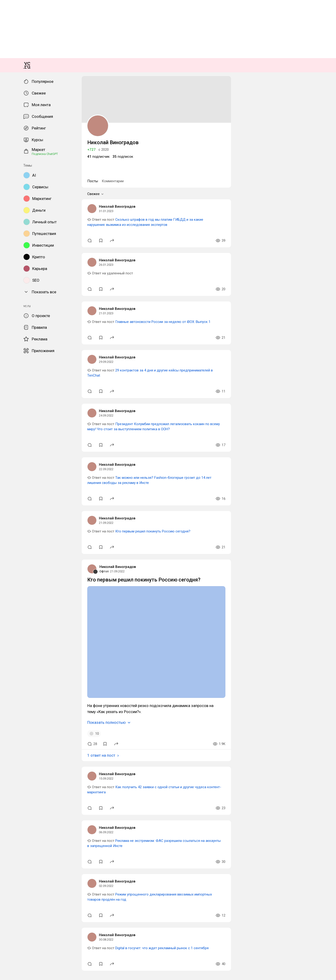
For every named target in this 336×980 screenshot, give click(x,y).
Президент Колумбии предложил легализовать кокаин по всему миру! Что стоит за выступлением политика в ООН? (121, 822)
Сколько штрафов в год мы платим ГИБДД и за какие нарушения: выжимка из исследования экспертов (110, 638)
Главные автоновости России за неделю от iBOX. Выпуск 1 (76, 730)
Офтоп (7, 961)
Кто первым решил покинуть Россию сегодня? (66, 915)
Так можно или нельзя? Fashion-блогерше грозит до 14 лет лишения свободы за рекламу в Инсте (105, 869)
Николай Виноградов (19, 629)
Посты (8, 609)
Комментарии (24, 609)
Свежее (12, 614)
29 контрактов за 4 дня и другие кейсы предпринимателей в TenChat (83, 776)
